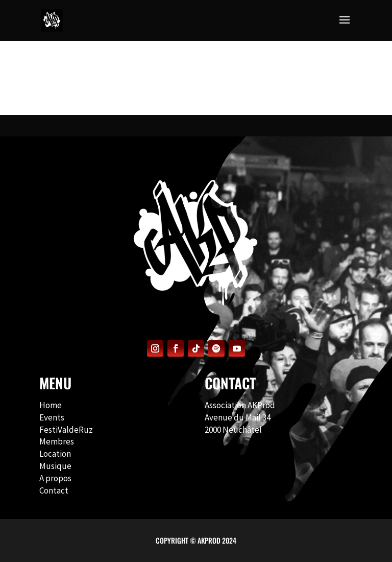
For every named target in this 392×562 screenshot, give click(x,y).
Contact (54, 490)
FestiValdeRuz (66, 430)
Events (52, 417)
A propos (55, 478)
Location (55, 454)
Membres (57, 441)
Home (51, 405)
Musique (55, 466)
